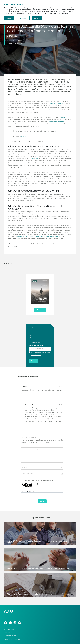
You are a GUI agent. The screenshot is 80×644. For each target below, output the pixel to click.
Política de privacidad (10, 635)
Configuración (23, 18)
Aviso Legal (7, 632)
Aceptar (9, 18)
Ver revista (40, 310)
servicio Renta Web (57, 103)
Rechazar (37, 18)
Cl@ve (23, 136)
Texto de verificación (29, 491)
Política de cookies (9, 630)
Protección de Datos (36, 355)
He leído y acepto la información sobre (38, 480)
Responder (24, 394)
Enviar (33, 361)
